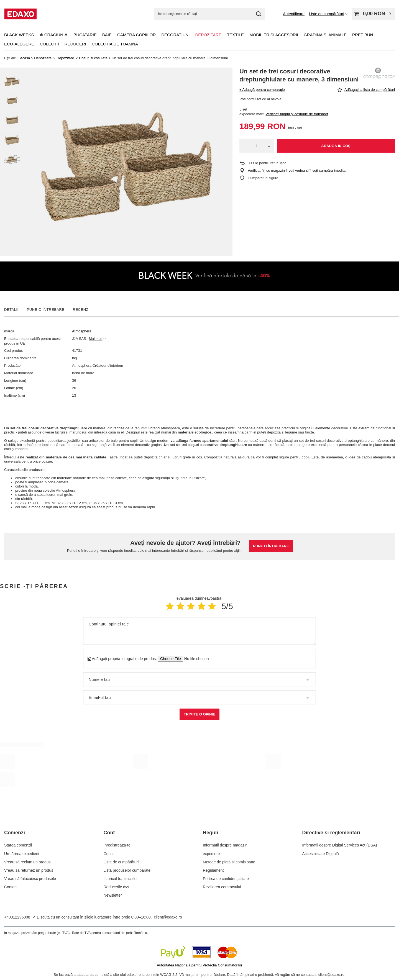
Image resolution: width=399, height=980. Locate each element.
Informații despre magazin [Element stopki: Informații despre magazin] (225, 845)
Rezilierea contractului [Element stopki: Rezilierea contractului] (222, 887)
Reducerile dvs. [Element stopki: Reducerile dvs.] (117, 887)
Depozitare (208, 35)
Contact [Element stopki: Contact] (11, 887)
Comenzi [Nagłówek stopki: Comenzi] (15, 833)
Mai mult (96, 339)
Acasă (25, 58)
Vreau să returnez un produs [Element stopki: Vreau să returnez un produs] (29, 870)
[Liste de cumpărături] (328, 14)
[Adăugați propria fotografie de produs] (195, 659)
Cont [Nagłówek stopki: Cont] (109, 833)
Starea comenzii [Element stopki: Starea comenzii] (18, 845)
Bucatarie (85, 35)
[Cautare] (258, 14)
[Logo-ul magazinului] (20, 14)
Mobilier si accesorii (274, 35)
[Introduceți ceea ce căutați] (209, 14)
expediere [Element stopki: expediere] (211, 854)
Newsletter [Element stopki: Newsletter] (113, 895)
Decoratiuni (175, 35)
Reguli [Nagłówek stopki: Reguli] (210, 833)
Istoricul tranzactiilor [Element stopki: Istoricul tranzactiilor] (121, 879)
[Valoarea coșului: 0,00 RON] (373, 14)
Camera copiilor (136, 35)
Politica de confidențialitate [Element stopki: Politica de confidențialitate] (226, 879)
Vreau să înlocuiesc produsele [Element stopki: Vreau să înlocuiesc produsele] (30, 879)
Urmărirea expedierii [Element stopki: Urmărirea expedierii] (22, 854)
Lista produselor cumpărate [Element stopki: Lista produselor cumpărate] (127, 870)
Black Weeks (19, 35)
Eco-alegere (19, 44)
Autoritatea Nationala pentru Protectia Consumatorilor (200, 965)
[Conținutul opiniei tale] (199, 631)
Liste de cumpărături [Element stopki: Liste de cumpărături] (121, 862)
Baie (107, 35)
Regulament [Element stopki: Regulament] (213, 870)
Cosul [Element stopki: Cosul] (109, 854)
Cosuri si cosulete (93, 58)
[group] (127, 162)
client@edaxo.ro (168, 917)
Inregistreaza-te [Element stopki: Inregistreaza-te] (117, 845)
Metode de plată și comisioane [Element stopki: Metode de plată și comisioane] (229, 862)
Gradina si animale (325, 35)
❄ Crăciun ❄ (54, 35)
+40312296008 (17, 917)
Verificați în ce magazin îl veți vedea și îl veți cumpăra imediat (297, 170)
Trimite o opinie (199, 714)
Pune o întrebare (271, 546)
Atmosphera (82, 331)
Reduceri (75, 44)
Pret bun (363, 35)
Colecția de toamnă (115, 44)
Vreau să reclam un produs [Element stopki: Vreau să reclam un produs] (27, 862)
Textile (235, 35)
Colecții (49, 44)
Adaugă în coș (336, 146)
